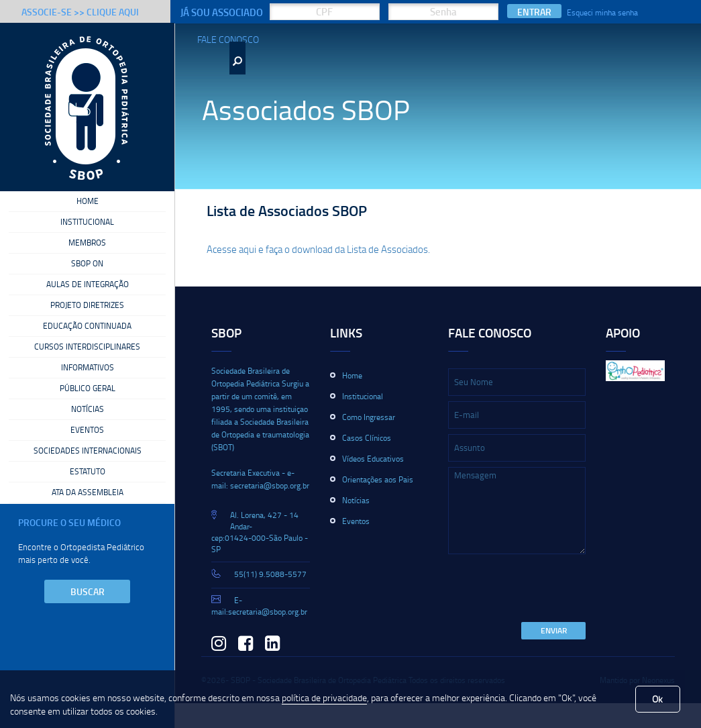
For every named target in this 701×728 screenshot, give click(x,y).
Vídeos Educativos (373, 459)
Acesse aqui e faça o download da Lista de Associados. (318, 249)
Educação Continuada (87, 326)
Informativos (88, 368)
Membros (87, 243)
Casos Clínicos (367, 438)
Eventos (87, 430)
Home (88, 201)
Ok (657, 699)
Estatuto (88, 472)
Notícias (88, 409)
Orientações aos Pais (378, 479)
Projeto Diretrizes (87, 305)
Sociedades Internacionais (88, 451)
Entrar (534, 12)
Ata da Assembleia (88, 492)
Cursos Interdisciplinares (87, 347)
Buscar (88, 591)
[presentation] (550, 589)
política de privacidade (324, 697)
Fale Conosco (228, 39)
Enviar (554, 630)
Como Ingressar (369, 417)
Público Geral (88, 388)
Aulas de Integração (88, 284)
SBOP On (87, 264)
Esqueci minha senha (602, 12)
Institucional (87, 222)
